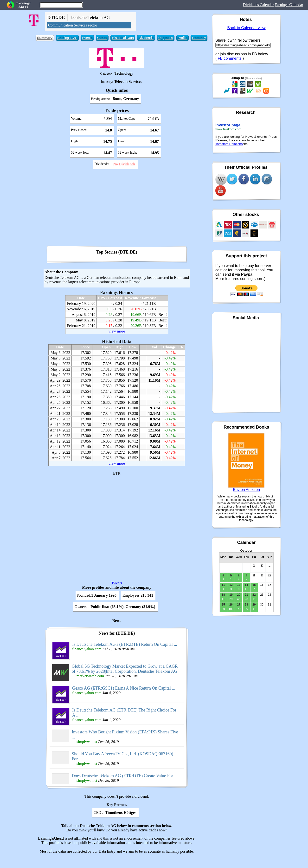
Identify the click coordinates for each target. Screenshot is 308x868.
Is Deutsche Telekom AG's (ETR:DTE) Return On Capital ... (125, 644)
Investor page (228, 125)
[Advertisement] (117, 209)
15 (254, 585)
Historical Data (123, 38)
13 (239, 585)
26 (231, 605)
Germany (199, 38)
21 (246, 595)
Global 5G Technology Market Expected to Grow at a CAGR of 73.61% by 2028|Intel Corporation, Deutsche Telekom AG (125, 669)
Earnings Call (67, 38)
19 (231, 595)
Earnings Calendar (289, 5)
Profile (183, 38)
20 (239, 595)
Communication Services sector (73, 25)
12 (231, 585)
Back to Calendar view (246, 28)
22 (254, 595)
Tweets (117, 583)
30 (262, 605)
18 (223, 595)
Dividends (146, 38)
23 (262, 595)
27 (239, 605)
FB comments (230, 58)
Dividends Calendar (258, 5)
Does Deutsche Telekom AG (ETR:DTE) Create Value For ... (125, 776)
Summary (45, 38)
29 (254, 605)
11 (223, 585)
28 (246, 605)
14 (246, 585)
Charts (102, 38)
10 (269, 575)
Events (87, 38)
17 (269, 585)
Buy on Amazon (246, 490)
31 (269, 605)
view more (117, 331)
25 (223, 605)
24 (269, 595)
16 (262, 585)
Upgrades (166, 38)
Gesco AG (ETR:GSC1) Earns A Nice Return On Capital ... (124, 688)
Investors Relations (229, 144)
